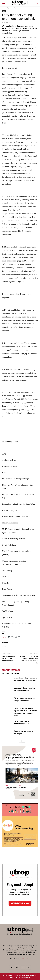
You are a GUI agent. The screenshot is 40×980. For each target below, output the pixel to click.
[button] (37, 3)
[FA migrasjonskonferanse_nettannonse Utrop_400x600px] (20, 798)
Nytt (15, 8)
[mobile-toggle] (4, 3)
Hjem (4, 8)
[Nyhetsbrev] (20, 916)
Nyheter (10, 8)
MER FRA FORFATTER (11, 673)
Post (5, 637)
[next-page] (24, 741)
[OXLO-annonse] (20, 846)
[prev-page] (20, 741)
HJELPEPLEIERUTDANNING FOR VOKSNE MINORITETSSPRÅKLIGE (29, 660)
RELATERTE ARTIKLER (11, 670)
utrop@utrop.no (24, 958)
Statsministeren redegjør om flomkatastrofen (9, 658)
